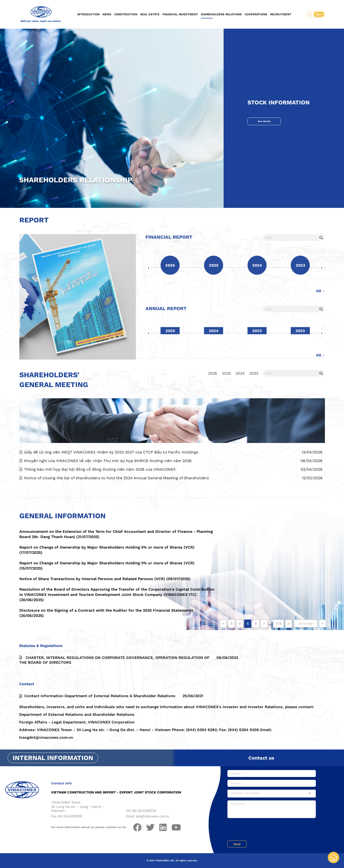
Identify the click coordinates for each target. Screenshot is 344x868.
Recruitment (281, 14)
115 (279, 624)
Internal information (53, 758)
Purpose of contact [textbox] (245, 793)
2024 (240, 373)
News (107, 14)
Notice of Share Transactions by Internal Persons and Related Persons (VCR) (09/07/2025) (105, 579)
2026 (213, 373)
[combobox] (272, 794)
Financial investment (180, 14)
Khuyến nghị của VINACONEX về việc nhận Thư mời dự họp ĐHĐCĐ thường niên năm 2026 (108, 482)
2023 (254, 373)
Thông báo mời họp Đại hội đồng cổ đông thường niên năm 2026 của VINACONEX (100, 491)
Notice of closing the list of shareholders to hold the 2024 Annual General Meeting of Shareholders (116, 499)
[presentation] (148, 289)
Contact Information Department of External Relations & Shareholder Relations (111, 717)
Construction (126, 14)
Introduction (88, 14)
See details (264, 121)
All (320, 312)
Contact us (261, 758)
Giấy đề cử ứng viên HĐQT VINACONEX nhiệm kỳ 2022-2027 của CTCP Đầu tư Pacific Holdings (111, 473)
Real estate (150, 14)
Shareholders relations (221, 14)
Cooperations (256, 14)
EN (318, 14)
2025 (226, 373)
